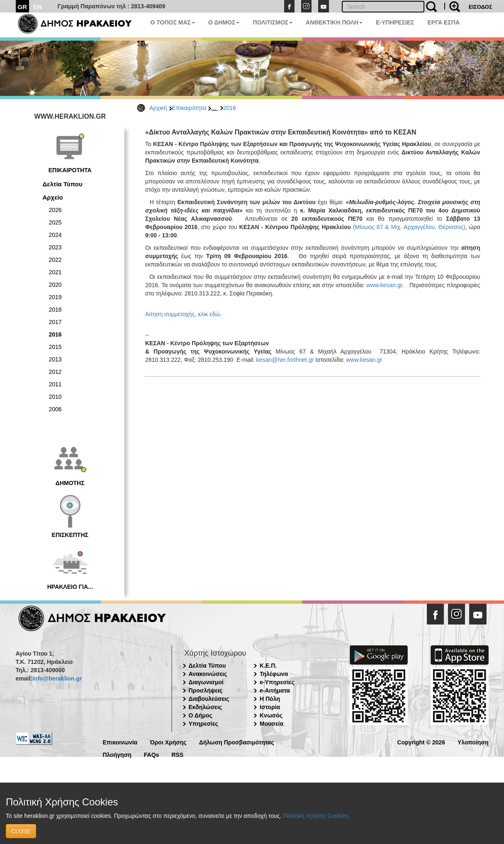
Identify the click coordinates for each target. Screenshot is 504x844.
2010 (55, 397)
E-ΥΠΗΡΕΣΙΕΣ (395, 22)
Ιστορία (270, 707)
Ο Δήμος (201, 715)
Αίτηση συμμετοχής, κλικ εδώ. (184, 314)
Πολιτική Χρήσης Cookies (316, 816)
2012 (55, 372)
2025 (55, 222)
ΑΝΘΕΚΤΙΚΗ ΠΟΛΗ (334, 22)
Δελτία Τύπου (63, 184)
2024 (55, 235)
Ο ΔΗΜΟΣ (224, 22)
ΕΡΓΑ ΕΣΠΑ (443, 22)
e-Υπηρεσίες (277, 682)
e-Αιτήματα (275, 690)
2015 (55, 347)
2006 (55, 409)
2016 (230, 108)
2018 (55, 310)
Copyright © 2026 (421, 742)
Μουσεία (271, 724)
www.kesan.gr (383, 285)
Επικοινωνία (120, 742)
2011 (55, 384)
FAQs (152, 754)
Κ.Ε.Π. (268, 666)
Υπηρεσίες (203, 724)
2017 (55, 322)
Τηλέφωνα (274, 674)
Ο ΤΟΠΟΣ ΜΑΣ (173, 22)
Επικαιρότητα (189, 108)
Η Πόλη (270, 699)
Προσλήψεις (206, 690)
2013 (55, 359)
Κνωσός (271, 715)
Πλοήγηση (117, 754)
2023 (55, 247)
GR (23, 7)
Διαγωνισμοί (206, 682)
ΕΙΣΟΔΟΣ (481, 7)
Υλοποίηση (473, 742)
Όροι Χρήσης (168, 742)
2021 (55, 272)
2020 (55, 285)
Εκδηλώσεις (206, 707)
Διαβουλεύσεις (209, 699)
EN (38, 7)
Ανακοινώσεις (208, 674)
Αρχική (158, 108)
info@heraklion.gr (57, 678)
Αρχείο (53, 197)
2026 (55, 210)
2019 (55, 297)
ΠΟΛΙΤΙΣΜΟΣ (273, 22)
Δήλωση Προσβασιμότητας (237, 742)
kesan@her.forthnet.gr (285, 360)
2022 (55, 260)
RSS (177, 754)
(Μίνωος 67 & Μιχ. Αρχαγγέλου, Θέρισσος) (409, 227)
